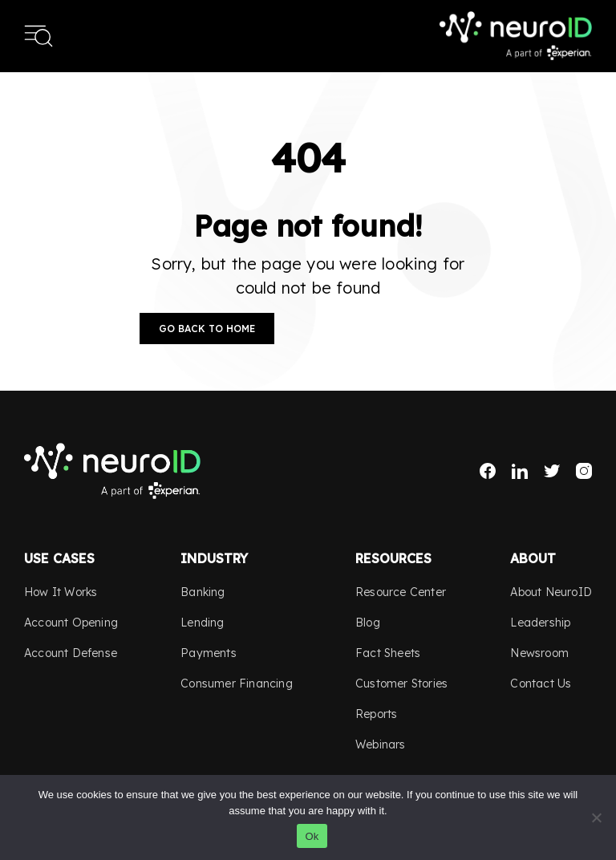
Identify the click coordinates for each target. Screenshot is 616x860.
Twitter (552, 471)
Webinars (381, 744)
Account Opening (71, 623)
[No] (596, 817)
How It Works (61, 592)
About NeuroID (551, 592)
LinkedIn (520, 471)
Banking (203, 592)
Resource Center (401, 592)
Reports (376, 714)
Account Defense (71, 653)
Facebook (488, 471)
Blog (368, 623)
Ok (312, 836)
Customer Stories (401, 684)
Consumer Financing (237, 684)
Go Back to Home (207, 329)
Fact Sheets (388, 653)
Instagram (584, 471)
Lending (202, 623)
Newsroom (539, 653)
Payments (209, 653)
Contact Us (541, 684)
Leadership (540, 623)
